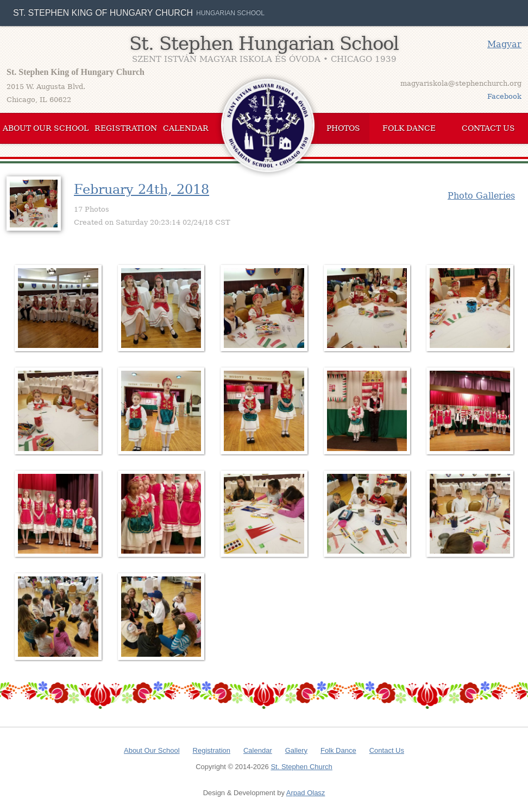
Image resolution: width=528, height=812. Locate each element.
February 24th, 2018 (142, 189)
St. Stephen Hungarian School (264, 43)
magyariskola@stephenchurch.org (461, 83)
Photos (343, 128)
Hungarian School (230, 13)
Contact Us (488, 128)
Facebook (504, 96)
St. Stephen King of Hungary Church (103, 13)
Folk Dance (409, 128)
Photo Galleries (481, 196)
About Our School (46, 128)
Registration (126, 128)
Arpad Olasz (306, 793)
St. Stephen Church (301, 767)
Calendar (186, 128)
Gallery (296, 750)
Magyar (504, 44)
